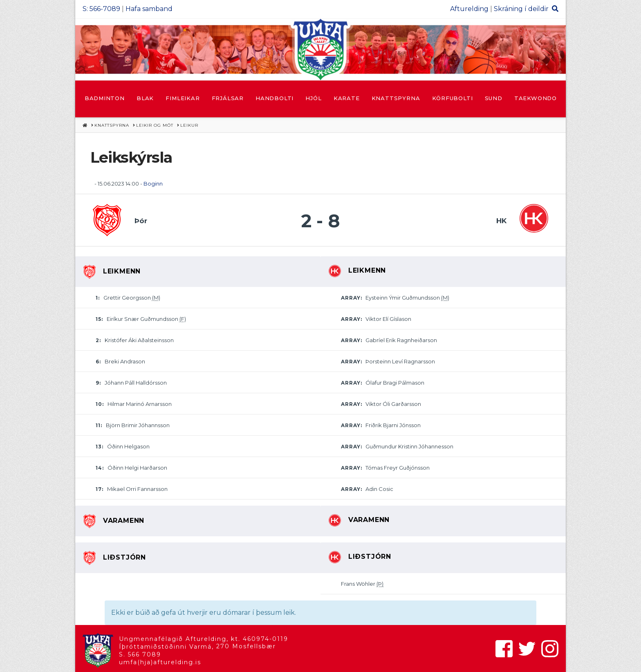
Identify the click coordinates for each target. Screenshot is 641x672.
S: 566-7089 (101, 9)
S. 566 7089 (140, 654)
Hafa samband (149, 9)
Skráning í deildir (521, 9)
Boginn (153, 184)
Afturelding (469, 9)
